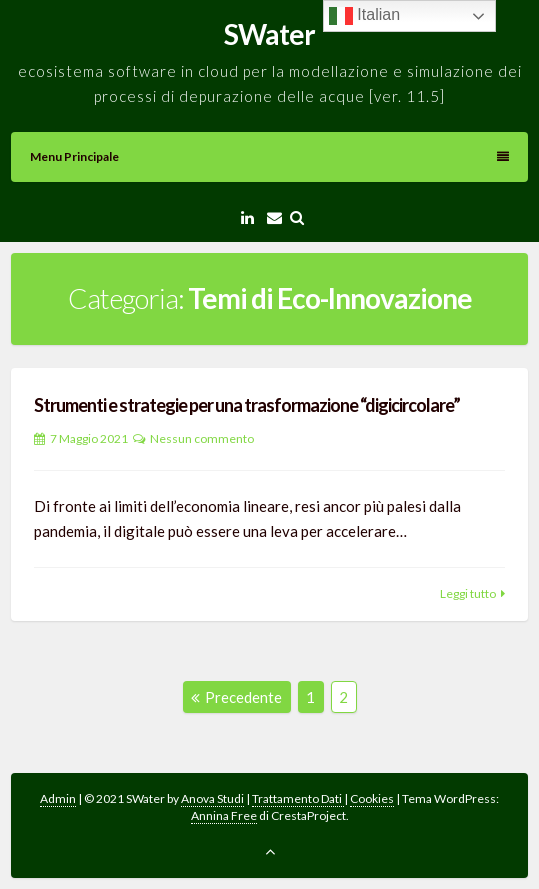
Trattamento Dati (298, 798)
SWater (269, 34)
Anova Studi (212, 798)
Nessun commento (202, 438)
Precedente (236, 697)
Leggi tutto (468, 593)
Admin (58, 798)
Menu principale (269, 156)
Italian (364, 16)
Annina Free (224, 815)
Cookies (372, 798)
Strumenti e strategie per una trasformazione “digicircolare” (247, 405)
